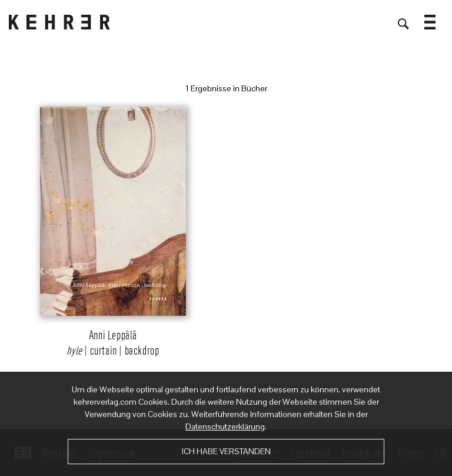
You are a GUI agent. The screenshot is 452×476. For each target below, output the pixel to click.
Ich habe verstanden (226, 451)
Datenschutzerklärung (225, 427)
